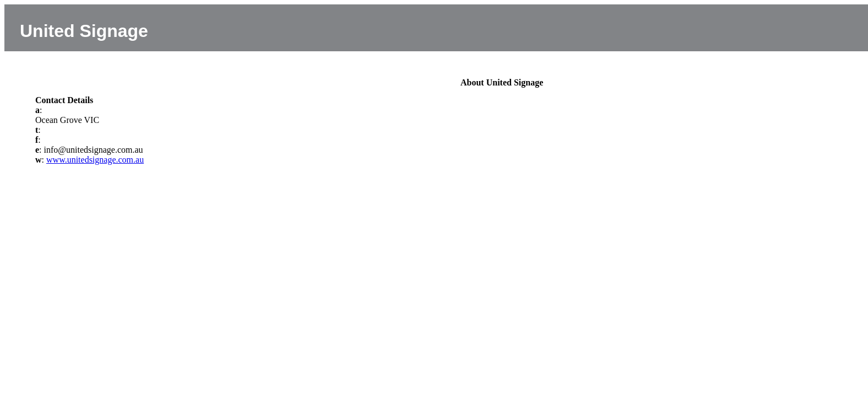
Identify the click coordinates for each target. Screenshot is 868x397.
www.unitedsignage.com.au (95, 160)
